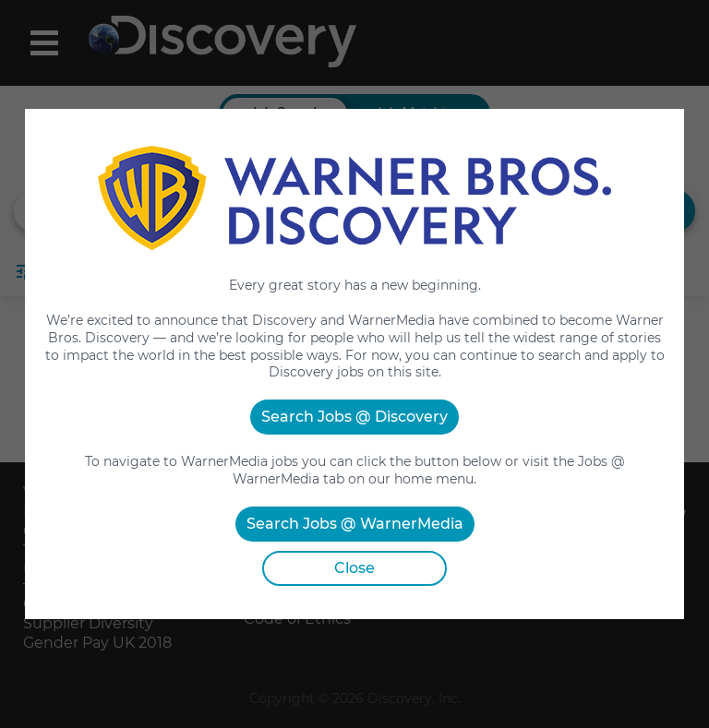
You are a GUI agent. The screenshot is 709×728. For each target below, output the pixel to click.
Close (354, 568)
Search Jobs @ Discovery (354, 417)
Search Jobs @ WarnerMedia (355, 524)
